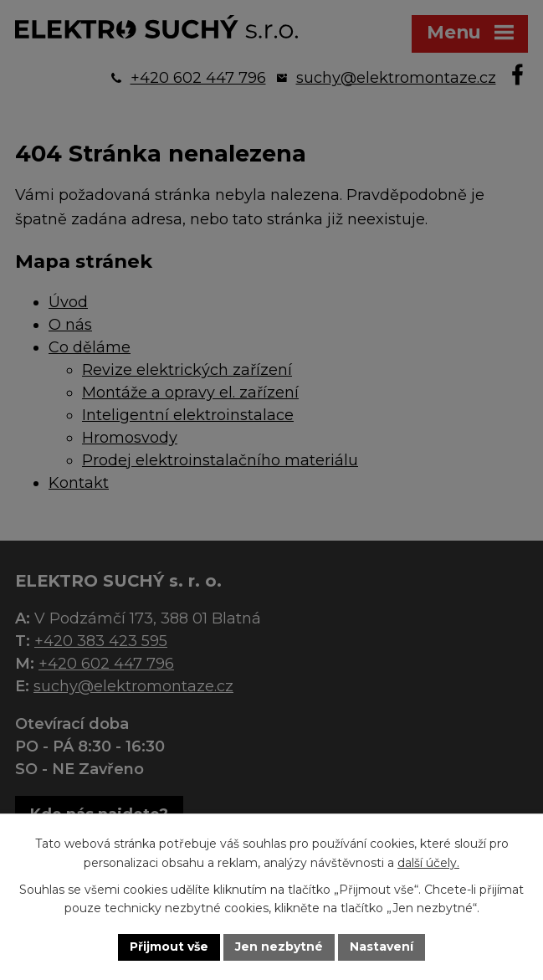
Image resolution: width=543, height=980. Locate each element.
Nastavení (382, 947)
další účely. (428, 863)
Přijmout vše (169, 947)
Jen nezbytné (279, 947)
